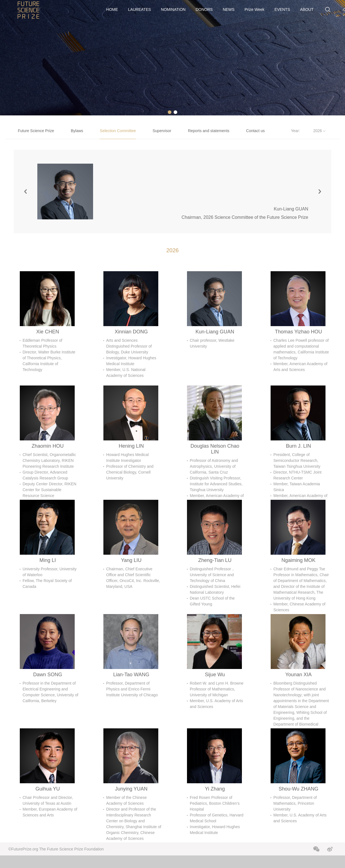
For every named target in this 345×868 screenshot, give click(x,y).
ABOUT (307, 9)
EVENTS (282, 9)
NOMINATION (173, 9)
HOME (112, 9)
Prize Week (254, 9)
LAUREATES (139, 9)
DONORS (204, 9)
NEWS (229, 9)
